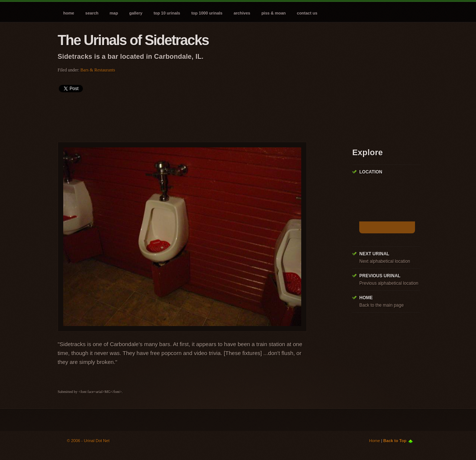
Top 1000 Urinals (207, 13)
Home (69, 13)
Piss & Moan (274, 13)
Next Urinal (374, 254)
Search (92, 13)
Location (371, 172)
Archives (242, 13)
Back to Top (395, 441)
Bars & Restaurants (98, 70)
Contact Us (307, 13)
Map (114, 13)
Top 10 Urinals (167, 13)
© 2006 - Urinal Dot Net (88, 441)
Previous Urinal (380, 276)
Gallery (136, 13)
